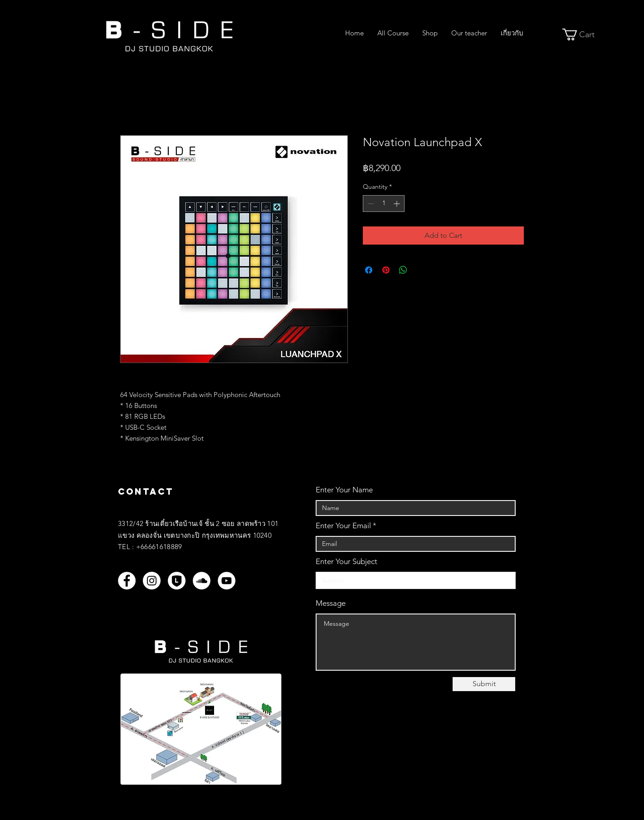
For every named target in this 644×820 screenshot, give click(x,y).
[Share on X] (420, 270)
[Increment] (398, 204)
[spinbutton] (384, 204)
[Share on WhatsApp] (403, 270)
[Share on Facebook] (369, 270)
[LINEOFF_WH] (177, 581)
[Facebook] (127, 581)
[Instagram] (152, 581)
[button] (585, 34)
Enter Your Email (343, 526)
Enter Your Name (344, 490)
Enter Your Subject (346, 562)
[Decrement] (370, 204)
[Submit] (484, 684)
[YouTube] (227, 581)
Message (331, 603)
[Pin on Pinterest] (386, 270)
